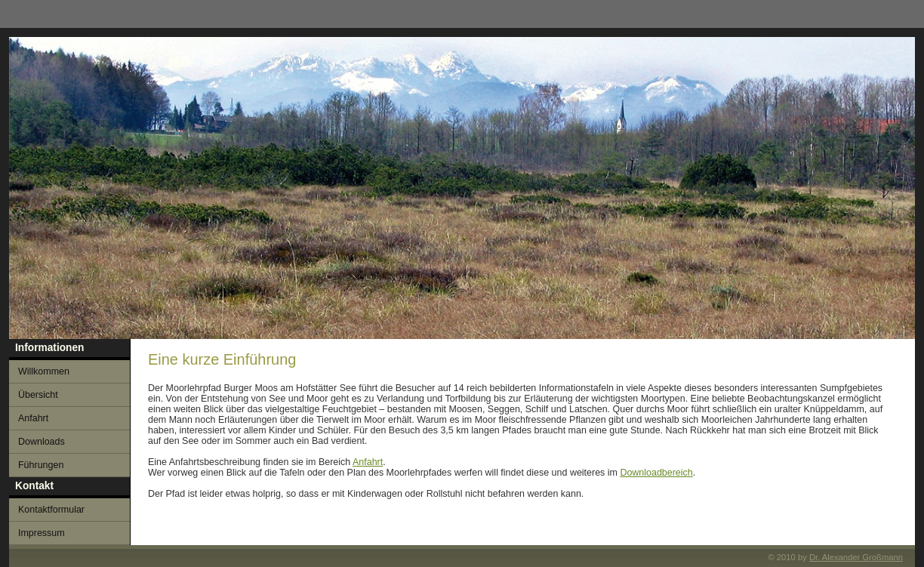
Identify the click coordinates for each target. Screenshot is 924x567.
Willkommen (44, 371)
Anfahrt (368, 462)
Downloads (42, 442)
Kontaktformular (51, 510)
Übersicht (38, 395)
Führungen (41, 465)
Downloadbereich (656, 473)
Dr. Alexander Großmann (856, 557)
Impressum (42, 533)
